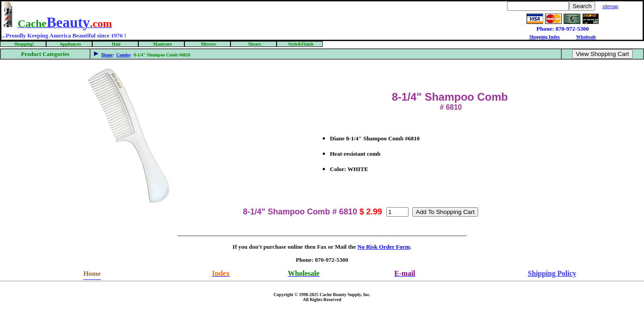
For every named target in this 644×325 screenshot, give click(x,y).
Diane (107, 55)
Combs (123, 55)
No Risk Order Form (384, 247)
